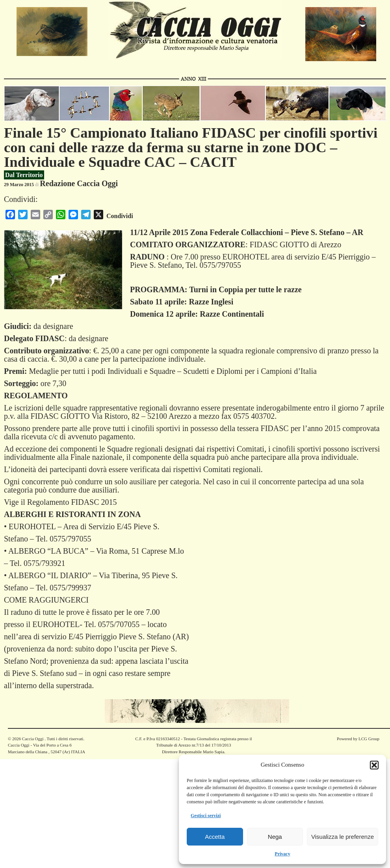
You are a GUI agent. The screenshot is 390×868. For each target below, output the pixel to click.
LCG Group (369, 739)
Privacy (282, 854)
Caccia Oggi (33, 739)
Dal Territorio (24, 175)
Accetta (215, 837)
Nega (275, 837)
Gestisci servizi (206, 816)
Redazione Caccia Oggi (79, 183)
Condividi (120, 216)
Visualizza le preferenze (343, 837)
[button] (374, 765)
